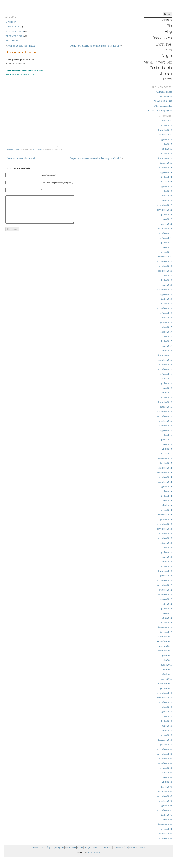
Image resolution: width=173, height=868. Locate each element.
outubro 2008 (166, 801)
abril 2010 (167, 730)
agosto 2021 (166, 238)
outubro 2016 (166, 365)
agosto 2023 (166, 186)
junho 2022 (167, 214)
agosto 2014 (166, 487)
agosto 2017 (166, 332)
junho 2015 (167, 440)
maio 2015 (167, 444)
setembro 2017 (165, 327)
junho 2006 (167, 815)
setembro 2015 (165, 426)
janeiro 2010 (166, 745)
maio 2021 (167, 247)
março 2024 (166, 182)
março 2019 (166, 304)
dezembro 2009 (165, 749)
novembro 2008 (165, 796)
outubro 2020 (166, 266)
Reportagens (58, 847)
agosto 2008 (166, 805)
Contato (35, 847)
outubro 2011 (166, 646)
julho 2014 (167, 491)
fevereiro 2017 (165, 355)
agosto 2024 (166, 172)
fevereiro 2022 (165, 229)
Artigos (88, 847)
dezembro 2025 (165, 135)
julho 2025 (167, 144)
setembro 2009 (165, 763)
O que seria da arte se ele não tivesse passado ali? (95, 46)
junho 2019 (167, 299)
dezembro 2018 (165, 308)
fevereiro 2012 (165, 627)
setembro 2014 (165, 482)
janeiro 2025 (166, 163)
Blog (94, 147)
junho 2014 (167, 496)
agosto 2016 (166, 374)
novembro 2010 (165, 698)
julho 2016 (167, 379)
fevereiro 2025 (165, 158)
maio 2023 (167, 196)
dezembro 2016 (165, 360)
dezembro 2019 (165, 289)
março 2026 (166, 125)
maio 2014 (167, 501)
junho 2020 (167, 280)
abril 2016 (167, 393)
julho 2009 (167, 773)
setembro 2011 (165, 651)
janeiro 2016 (166, 407)
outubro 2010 (166, 702)
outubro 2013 (166, 533)
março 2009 (166, 787)
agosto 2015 (166, 430)
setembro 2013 (165, 538)
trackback (37, 149)
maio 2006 (167, 820)
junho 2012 (167, 608)
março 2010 (166, 735)
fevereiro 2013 (165, 571)
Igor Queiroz (94, 852)
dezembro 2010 (165, 693)
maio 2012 (167, 613)
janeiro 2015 (166, 463)
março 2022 (166, 224)
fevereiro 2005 (165, 824)
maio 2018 (167, 318)
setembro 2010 (165, 707)
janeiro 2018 (166, 322)
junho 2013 (167, 552)
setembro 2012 (165, 594)
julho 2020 (167, 275)
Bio (42, 847)
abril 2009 (167, 782)
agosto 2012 (166, 599)
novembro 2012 (165, 585)
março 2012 (166, 623)
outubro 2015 (166, 421)
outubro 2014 (166, 477)
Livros (142, 847)
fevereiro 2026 (165, 130)
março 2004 (166, 829)
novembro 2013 (165, 529)
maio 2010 (167, 726)
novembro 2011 (164, 641)
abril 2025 (167, 149)
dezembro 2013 (165, 524)
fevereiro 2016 (165, 402)
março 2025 (166, 153)
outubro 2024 (166, 168)
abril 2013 (167, 562)
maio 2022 (167, 219)
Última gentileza (164, 92)
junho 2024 (167, 177)
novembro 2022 (165, 210)
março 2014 (166, 510)
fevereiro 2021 (165, 257)
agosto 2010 (166, 712)
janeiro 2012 (166, 632)
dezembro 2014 (165, 468)
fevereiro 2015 (165, 458)
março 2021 (166, 252)
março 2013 (166, 566)
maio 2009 (167, 777)
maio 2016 (167, 388)
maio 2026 (167, 121)
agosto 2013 (166, 543)
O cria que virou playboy (160, 111)
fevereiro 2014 (165, 515)
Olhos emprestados (163, 106)
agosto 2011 (166, 655)
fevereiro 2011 (165, 684)
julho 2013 (167, 547)
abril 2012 (167, 618)
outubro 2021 (166, 233)
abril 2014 (167, 505)
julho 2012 (167, 604)
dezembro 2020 (165, 261)
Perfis (80, 847)
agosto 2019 (166, 294)
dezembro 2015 (165, 411)
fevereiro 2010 (165, 740)
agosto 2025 (166, 139)
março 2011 (166, 679)
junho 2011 (167, 665)
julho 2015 (167, 435)
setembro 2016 (165, 369)
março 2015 (166, 454)
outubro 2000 (166, 834)
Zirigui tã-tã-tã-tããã (163, 101)
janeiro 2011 (166, 688)
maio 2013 (167, 557)
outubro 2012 (166, 590)
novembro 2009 (165, 754)
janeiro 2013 (166, 576)
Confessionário (121, 847)
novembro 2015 (165, 416)
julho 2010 (167, 716)
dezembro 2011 (165, 637)
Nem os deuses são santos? (21, 46)
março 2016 (166, 397)
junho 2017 (167, 341)
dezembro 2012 (165, 580)
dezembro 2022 (165, 205)
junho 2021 (167, 243)
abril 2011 (167, 674)
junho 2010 (167, 721)
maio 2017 (167, 346)
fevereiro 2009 (165, 791)
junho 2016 (167, 383)
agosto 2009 (166, 768)
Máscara (133, 847)
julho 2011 (167, 660)
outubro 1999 (166, 838)
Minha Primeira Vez (102, 847)
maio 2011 (167, 669)
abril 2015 (167, 449)
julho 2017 (167, 336)
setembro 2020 (165, 271)
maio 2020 (167, 285)
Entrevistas (70, 847)
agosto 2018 (166, 313)
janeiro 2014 (166, 519)
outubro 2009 (166, 759)
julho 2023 (167, 191)
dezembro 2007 (165, 810)
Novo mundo (166, 96)
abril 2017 (167, 350)
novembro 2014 (165, 472)
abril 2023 (167, 200)
